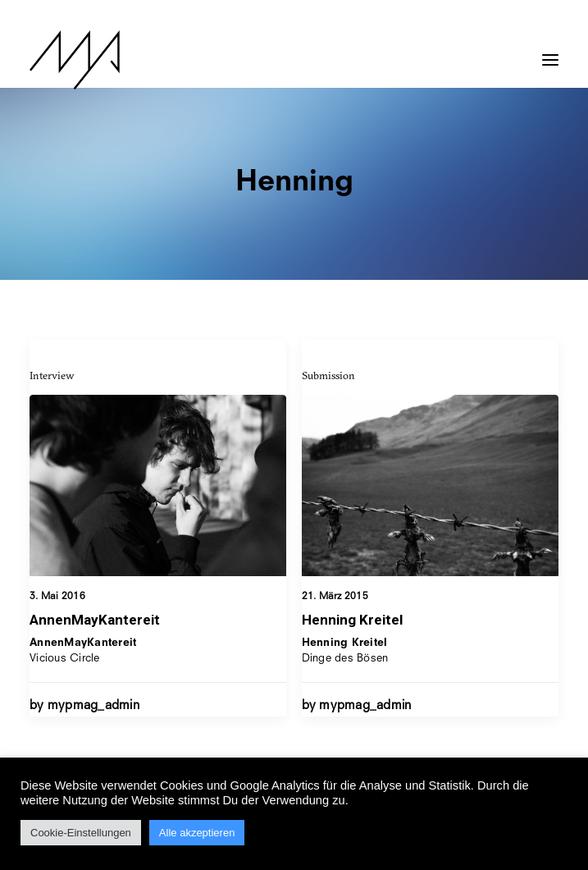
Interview (52, 375)
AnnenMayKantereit (95, 620)
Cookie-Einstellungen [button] (81, 833)
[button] (550, 52)
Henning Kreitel (352, 620)
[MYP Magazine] (75, 60)
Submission (328, 377)
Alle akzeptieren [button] (197, 833)
